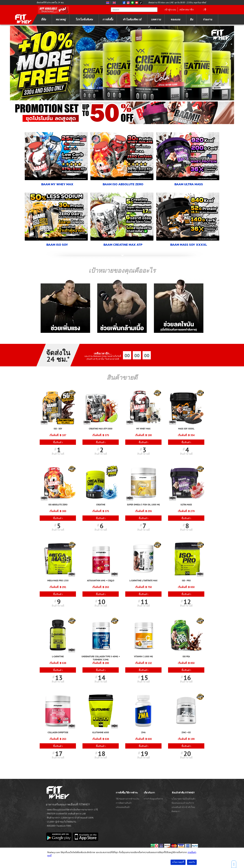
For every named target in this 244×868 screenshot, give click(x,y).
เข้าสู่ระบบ (170, 9)
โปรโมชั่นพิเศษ (84, 19)
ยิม (191, 19)
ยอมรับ (192, 862)
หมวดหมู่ (61, 19)
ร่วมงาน (207, 19)
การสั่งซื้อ (108, 19)
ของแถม (175, 19)
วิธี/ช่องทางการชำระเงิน (128, 798)
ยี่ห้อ (43, 19)
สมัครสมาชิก (187, 9)
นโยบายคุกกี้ (178, 862)
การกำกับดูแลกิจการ (153, 798)
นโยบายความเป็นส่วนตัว (183, 798)
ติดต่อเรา (176, 811)
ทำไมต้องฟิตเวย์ (132, 19)
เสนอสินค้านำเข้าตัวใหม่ (183, 807)
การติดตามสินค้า (124, 803)
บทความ (156, 19)
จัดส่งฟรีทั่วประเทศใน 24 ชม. (50, 2)
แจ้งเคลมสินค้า (123, 807)
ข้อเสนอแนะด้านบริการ (183, 803)
